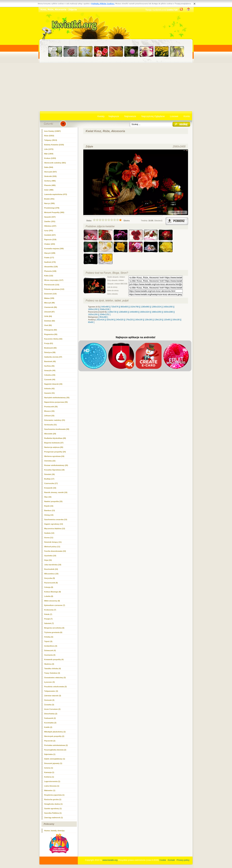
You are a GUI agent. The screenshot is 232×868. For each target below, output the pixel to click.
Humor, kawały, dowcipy (54, 831)
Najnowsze (130, 116)
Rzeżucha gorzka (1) (53, 799)
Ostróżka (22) (50, 461)
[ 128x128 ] (158, 320)
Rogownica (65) (51, 334)
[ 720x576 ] (115, 307)
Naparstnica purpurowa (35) (56, 402)
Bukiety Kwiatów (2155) (54, 145)
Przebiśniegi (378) (52, 208)
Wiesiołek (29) (50, 434)
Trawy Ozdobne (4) (52, 673)
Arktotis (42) (49, 389)
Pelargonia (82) (51, 330)
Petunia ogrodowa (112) (54, 289)
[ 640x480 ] (105, 307)
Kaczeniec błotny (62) (53, 339)
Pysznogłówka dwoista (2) (55, 750)
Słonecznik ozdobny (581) (55, 163)
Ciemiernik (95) (51, 307)
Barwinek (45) (50, 361)
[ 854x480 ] (103, 317)
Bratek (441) (49, 199)
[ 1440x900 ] (134, 312)
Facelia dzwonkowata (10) (55, 551)
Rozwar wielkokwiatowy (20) (56, 465)
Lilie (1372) (49, 149)
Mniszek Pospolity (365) (54, 212)
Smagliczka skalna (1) (53, 804)
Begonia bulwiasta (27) (54, 443)
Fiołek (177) (49, 258)
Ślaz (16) (48, 497)
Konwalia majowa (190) (54, 249)
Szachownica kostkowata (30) (57, 429)
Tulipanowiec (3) (51, 691)
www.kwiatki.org (110, 860)
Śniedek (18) (50, 474)
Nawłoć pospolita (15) (53, 501)
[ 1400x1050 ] (168, 307)
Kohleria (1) (49, 777)
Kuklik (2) (48, 727)
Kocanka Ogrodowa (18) (54, 470)
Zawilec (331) (50, 221)
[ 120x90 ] (167, 320)
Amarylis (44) (50, 370)
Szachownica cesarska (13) (56, 519)
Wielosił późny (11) (52, 547)
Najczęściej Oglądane (153, 116)
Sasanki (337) (50, 217)
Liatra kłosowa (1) (52, 786)
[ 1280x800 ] (123, 312)
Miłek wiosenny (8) (52, 601)
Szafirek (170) (50, 262)
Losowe (174, 116)
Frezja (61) (49, 343)
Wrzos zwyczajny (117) (54, 280)
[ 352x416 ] (100, 320)
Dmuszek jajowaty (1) (53, 763)
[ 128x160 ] (148, 320)
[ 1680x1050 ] (157, 312)
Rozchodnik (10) (51, 569)
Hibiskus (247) (50, 226)
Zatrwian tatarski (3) (53, 696)
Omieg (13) (49, 515)
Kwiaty (101, 116)
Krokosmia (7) (50, 610)
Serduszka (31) (51, 425)
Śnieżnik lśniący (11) (53, 542)
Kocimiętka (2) (50, 723)
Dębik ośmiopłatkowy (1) (55, 759)
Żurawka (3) (49, 705)
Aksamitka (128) (51, 267)
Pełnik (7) (48, 614)
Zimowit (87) (49, 312)
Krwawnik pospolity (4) (54, 659)
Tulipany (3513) (51, 140)
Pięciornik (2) (50, 741)
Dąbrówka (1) (50, 754)
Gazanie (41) (50, 393)
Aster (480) (49, 190)
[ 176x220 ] (129, 320)
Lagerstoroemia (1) (52, 781)
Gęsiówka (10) (50, 556)
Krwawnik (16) (50, 488)
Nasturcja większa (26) (54, 447)
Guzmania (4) (50, 655)
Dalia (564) (49, 167)
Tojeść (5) (48, 641)
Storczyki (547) (51, 172)
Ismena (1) (49, 768)
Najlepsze (114, 116)
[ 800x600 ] (124, 307)
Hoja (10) (48, 560)
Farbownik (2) (50, 718)
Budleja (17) (49, 479)
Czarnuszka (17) (51, 483)
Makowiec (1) (50, 790)
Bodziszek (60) (50, 348)
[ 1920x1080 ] (168, 312)
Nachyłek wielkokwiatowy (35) (57, 398)
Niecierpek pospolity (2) (54, 736)
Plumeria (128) (50, 271)
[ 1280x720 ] (112, 312)
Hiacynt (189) (50, 253)
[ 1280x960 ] (145, 307)
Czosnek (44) (50, 379)
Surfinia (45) (49, 366)
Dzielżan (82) (50, 321)
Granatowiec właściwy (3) (55, 678)
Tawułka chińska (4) (53, 668)
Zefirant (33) (49, 416)
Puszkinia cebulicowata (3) (56, 687)
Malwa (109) (49, 298)
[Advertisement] (116, 87)
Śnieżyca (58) (50, 352)
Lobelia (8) (49, 596)
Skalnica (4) (49, 664)
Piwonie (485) (50, 185)
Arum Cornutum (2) (52, 709)
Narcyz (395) (50, 203)
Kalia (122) (49, 276)
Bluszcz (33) (49, 411)
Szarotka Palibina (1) (53, 813)
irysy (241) (49, 230)
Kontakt (171, 860)
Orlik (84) (48, 316)
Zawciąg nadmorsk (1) (54, 818)
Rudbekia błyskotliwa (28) (55, 438)
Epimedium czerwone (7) (55, 605)
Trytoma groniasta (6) (53, 632)
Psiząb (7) (48, 619)
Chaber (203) (50, 244)
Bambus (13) (50, 510)
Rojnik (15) (49, 506)
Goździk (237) (50, 235)
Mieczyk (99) (50, 303)
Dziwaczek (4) (50, 650)
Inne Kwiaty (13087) (53, 131)
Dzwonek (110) (50, 294)
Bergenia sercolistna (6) (54, 628)
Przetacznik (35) (51, 407)
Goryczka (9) (50, 578)
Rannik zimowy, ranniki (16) (56, 492)
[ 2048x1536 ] (105, 309)
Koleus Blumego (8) (53, 592)
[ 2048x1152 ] (105, 314)
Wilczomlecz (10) (51, 574)
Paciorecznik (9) (51, 583)
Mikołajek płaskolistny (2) (55, 732)
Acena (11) (49, 538)
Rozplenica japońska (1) (54, 795)
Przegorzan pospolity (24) (55, 452)
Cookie (163, 860)
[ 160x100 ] (139, 320)
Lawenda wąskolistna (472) (56, 194)
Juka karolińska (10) (53, 565)
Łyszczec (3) (50, 682)
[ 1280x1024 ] (156, 307)
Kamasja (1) (49, 772)
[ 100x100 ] (176, 320)
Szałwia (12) (49, 533)
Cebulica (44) (50, 375)
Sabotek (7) (49, 623)
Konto (187, 116)
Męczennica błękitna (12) (55, 529)
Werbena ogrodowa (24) (54, 456)
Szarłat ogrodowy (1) (53, 808)
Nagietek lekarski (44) (53, 384)
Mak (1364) (49, 154)
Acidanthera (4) (51, 646)
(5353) (49, 136)
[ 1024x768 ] (134, 307)
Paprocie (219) (50, 239)
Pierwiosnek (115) (52, 285)
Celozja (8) (49, 587)
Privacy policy (183, 860)
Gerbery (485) (50, 181)
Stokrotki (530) (50, 176)
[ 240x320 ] (120, 320)
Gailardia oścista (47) (53, 357)
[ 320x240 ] (110, 320)
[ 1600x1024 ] (145, 312)
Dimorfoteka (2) (51, 714)
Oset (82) (48, 325)
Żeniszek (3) (49, 700)
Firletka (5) (49, 637)
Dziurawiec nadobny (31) (55, 420)
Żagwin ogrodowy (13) (54, 524)
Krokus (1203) (50, 158)
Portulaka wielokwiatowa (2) (56, 745)
